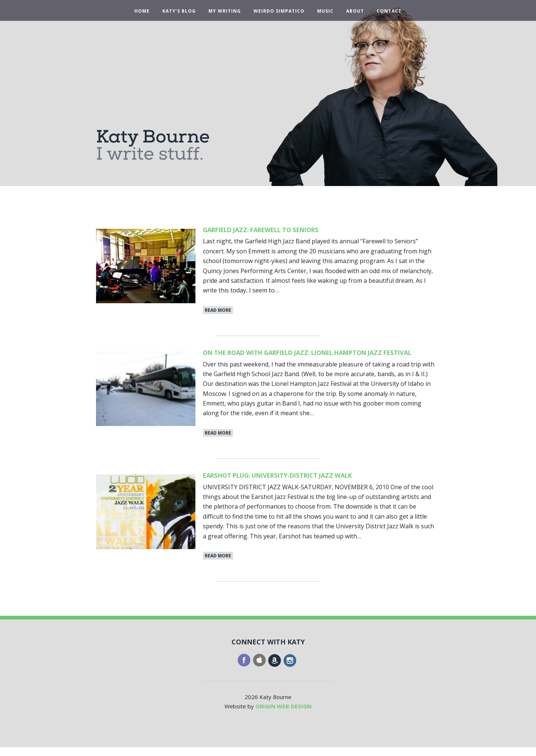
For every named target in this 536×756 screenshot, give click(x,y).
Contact (389, 11)
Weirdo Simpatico (279, 11)
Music (325, 11)
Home (142, 11)
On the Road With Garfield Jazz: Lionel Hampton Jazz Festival (315, 357)
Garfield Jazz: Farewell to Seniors (275, 229)
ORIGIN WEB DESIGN (283, 715)
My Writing (225, 11)
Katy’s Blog (179, 11)
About (355, 11)
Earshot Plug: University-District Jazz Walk (296, 484)
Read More (218, 310)
